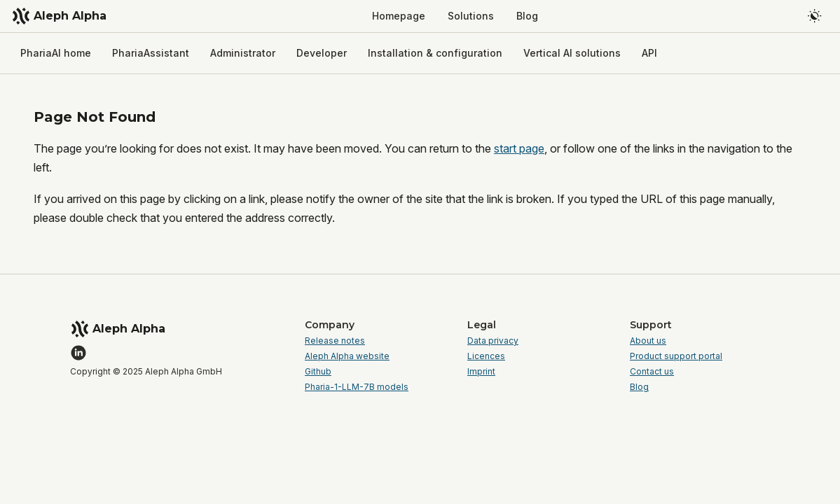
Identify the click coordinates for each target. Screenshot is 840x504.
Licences (486, 356)
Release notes (335, 341)
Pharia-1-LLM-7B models (357, 387)
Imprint (481, 372)
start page (519, 148)
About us (648, 341)
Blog (639, 387)
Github (318, 372)
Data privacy (493, 341)
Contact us (652, 372)
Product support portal (676, 356)
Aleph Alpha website (347, 356)
